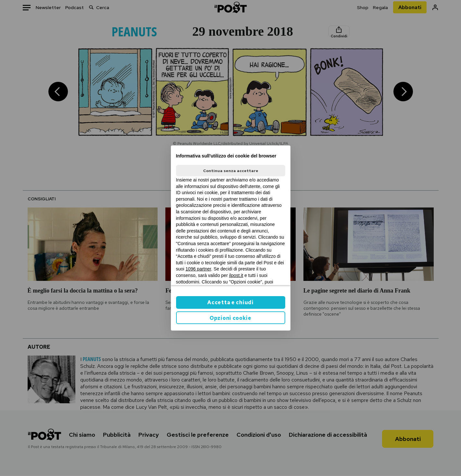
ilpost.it (236, 275)
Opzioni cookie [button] (230, 318)
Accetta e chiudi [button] (230, 302)
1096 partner (198, 269)
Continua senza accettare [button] (231, 171)
